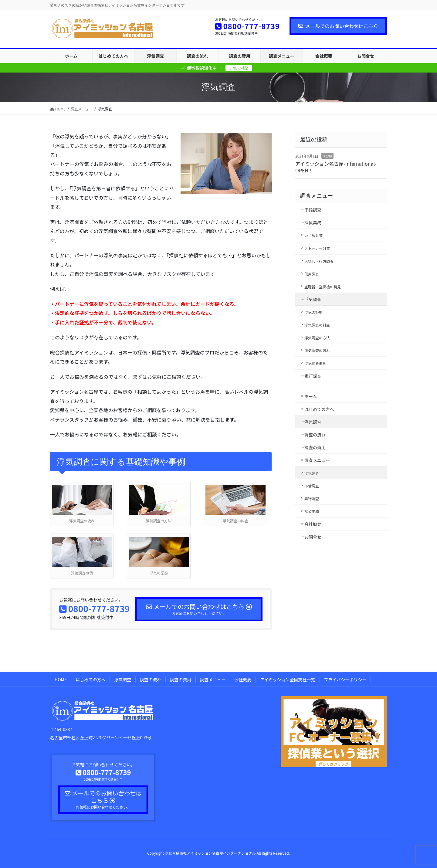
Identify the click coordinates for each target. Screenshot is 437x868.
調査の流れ (315, 435)
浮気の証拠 (313, 312)
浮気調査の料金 (317, 325)
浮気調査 (313, 299)
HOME (61, 680)
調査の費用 (315, 447)
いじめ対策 (313, 235)
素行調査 (313, 376)
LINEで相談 (239, 68)
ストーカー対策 (317, 248)
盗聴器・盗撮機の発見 (323, 287)
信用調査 (312, 274)
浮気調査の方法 (317, 338)
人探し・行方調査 (319, 261)
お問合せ (313, 537)
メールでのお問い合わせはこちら (338, 26)
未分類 (327, 156)
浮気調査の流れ (317, 350)
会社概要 (313, 524)
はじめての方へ (319, 409)
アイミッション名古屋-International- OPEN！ (336, 167)
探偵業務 (313, 222)
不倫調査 (313, 210)
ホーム (311, 396)
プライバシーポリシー (345, 680)
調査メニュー (317, 196)
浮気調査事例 (315, 363)
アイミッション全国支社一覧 (288, 680)
